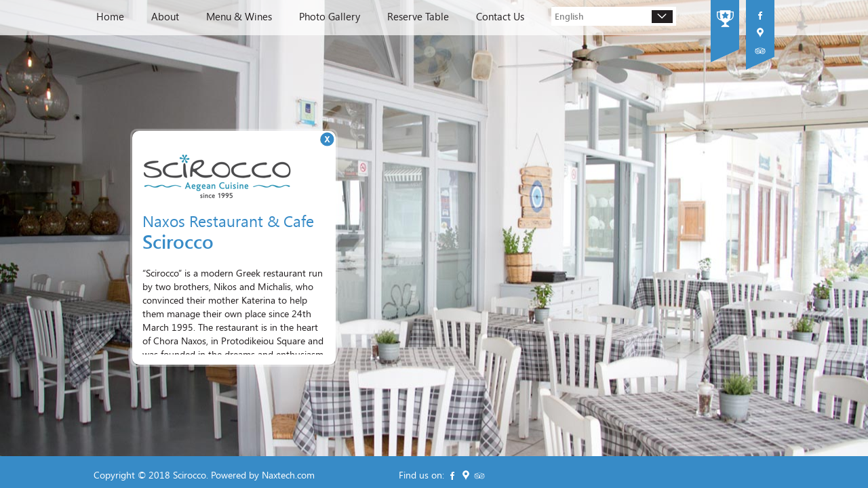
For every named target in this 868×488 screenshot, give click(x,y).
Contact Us (500, 17)
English (569, 16)
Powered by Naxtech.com (263, 475)
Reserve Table (418, 17)
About (165, 17)
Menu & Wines (239, 17)
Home (110, 17)
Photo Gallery (330, 17)
